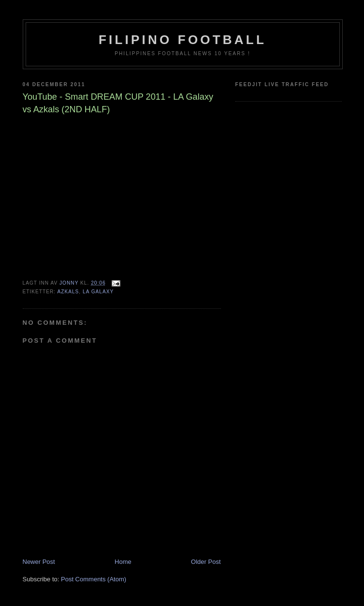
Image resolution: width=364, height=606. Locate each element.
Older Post (206, 562)
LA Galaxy (98, 292)
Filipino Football (182, 40)
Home (123, 562)
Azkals (68, 292)
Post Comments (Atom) (94, 579)
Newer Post (39, 562)
